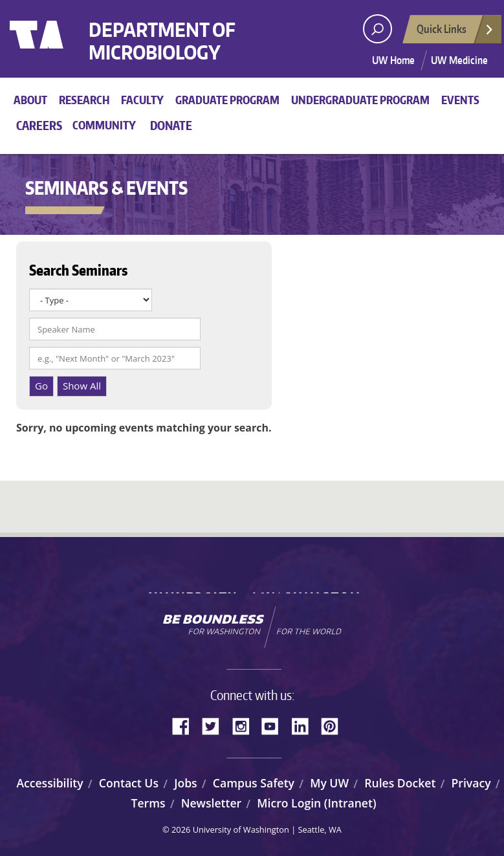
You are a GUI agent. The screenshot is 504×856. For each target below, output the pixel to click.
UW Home (393, 60)
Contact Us (129, 783)
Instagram (245, 725)
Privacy (471, 783)
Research (84, 100)
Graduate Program (227, 100)
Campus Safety (254, 783)
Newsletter (212, 803)
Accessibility (49, 783)
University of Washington (62, 49)
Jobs (186, 783)
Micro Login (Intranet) (316, 803)
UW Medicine (459, 60)
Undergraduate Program (360, 100)
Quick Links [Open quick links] (455, 32)
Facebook (186, 725)
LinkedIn (305, 725)
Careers (39, 125)
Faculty (142, 100)
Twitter (215, 725)
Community (104, 125)
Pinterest (334, 725)
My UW (329, 783)
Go (41, 386)
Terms (148, 803)
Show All (82, 386)
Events (460, 100)
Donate (171, 125)
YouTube (275, 725)
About (30, 100)
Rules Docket (400, 783)
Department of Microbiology (178, 44)
